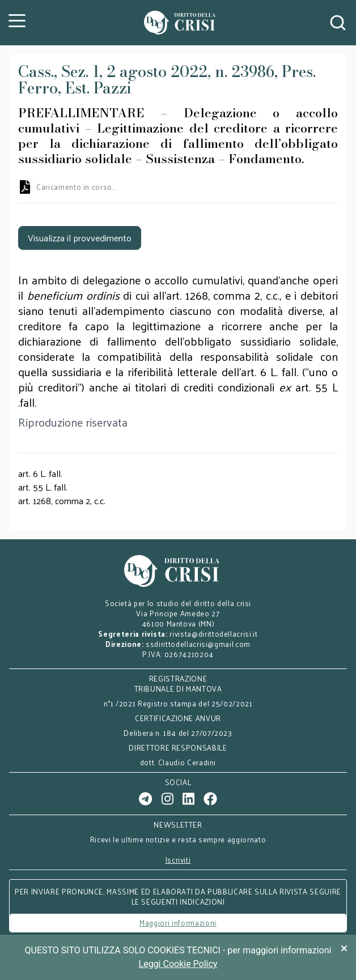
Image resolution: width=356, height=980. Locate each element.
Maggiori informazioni (178, 923)
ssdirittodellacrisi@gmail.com (198, 644)
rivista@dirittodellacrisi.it (213, 634)
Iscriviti (178, 860)
